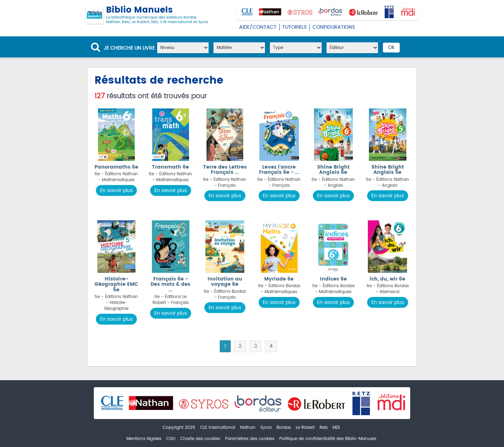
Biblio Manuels (147, 15)
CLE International (218, 428)
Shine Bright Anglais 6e (333, 170)
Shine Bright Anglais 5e (388, 170)
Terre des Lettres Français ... (225, 170)
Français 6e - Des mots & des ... (170, 284)
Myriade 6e (279, 279)
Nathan (248, 428)
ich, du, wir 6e (387, 279)
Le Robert (305, 428)
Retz (324, 428)
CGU (171, 439)
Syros (266, 428)
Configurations (334, 27)
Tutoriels (295, 27)
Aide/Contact (258, 27)
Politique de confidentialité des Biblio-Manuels (328, 439)
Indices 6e (333, 279)
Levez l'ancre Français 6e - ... (279, 170)
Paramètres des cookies (250, 439)
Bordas (284, 428)
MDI (336, 428)
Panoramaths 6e (116, 167)
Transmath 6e (170, 167)
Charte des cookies (200, 439)
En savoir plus (116, 190)
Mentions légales (144, 439)
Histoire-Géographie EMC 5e (116, 284)
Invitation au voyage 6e (225, 282)
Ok (391, 47)
